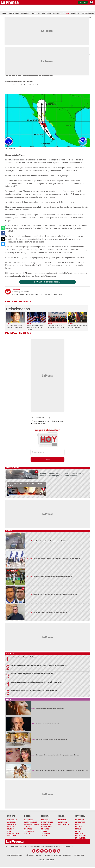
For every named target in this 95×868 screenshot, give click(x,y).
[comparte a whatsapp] (3, 228)
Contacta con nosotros (52, 855)
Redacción (30, 81)
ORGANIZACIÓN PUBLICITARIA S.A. (60, 846)
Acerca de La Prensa (15, 855)
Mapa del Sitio (79, 855)
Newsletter (67, 855)
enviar (47, 459)
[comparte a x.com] (3, 239)
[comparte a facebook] (3, 233)
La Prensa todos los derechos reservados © (26, 846)
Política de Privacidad (33, 855)
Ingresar (83, 2)
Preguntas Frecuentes (46, 860)
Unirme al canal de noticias (49, 282)
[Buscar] (91, 18)
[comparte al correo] (3, 244)
